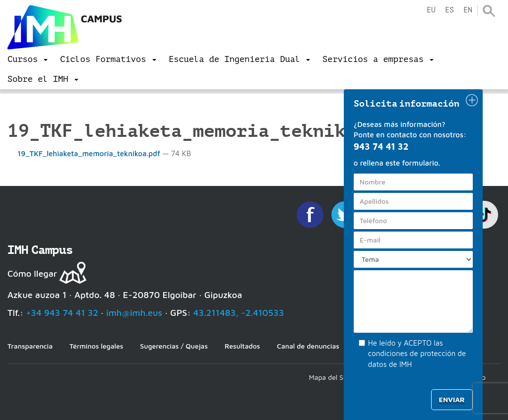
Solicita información (407, 104)
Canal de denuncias (308, 346)
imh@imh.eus (134, 313)
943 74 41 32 (381, 147)
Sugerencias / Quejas (174, 346)
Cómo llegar (32, 273)
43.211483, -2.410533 (239, 313)
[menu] (28, 60)
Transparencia (30, 346)
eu (431, 10)
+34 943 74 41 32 (62, 313)
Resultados (242, 346)
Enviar (452, 399)
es (449, 10)
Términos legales (96, 346)
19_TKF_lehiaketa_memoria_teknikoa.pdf (85, 153)
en (468, 10)
